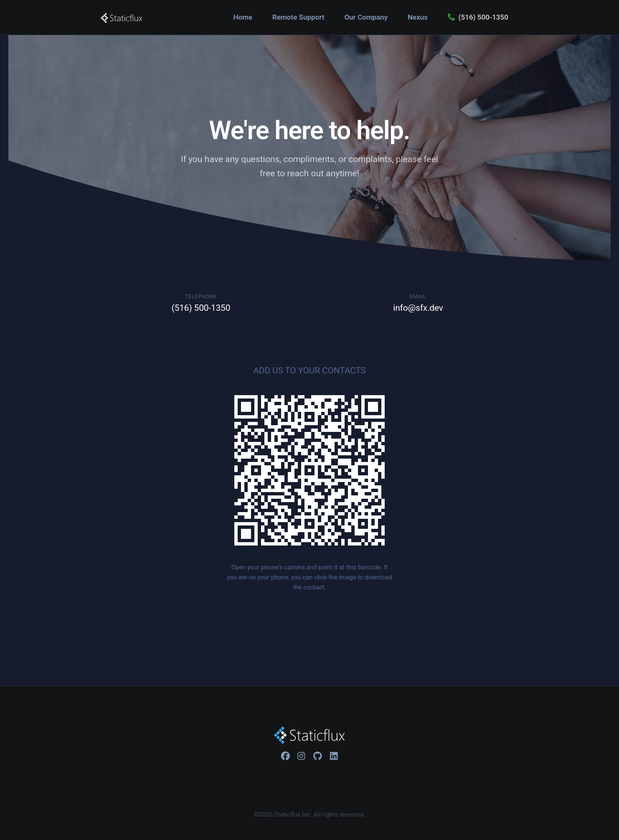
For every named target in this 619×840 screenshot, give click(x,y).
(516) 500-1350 (478, 17)
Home (243, 17)
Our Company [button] (366, 17)
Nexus (418, 17)
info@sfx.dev (418, 308)
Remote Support (298, 17)
